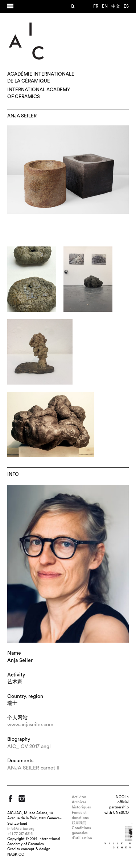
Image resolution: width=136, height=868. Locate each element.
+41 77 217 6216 (20, 834)
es (126, 6)
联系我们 (79, 823)
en (105, 6)
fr (96, 6)
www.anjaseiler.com (30, 725)
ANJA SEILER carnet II (33, 768)
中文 (116, 6)
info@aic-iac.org (21, 829)
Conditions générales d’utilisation (82, 833)
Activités (79, 797)
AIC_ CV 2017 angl (29, 747)
